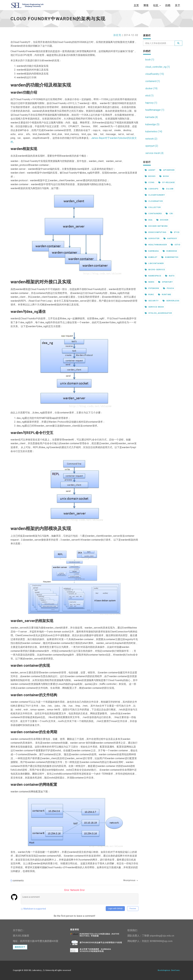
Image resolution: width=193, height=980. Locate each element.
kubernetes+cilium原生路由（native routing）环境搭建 (100, 935)
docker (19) (151, 88)
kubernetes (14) (154, 131)
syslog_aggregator (158, 313)
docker (162, 220)
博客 (146, 5)
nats (170, 276)
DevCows (175, 970)
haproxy (170, 239)
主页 (136, 5)
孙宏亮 (117, 35)
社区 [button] (157, 5)
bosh (164, 176)
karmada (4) (152, 117)
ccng (150, 182)
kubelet (151, 257)
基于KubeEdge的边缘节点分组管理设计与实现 (101, 943)
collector (153, 207)
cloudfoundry (155, 195)
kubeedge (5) (152, 124)
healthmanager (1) (155, 110)
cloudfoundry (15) (155, 74)
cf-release (167, 182)
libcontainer (154, 263)
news (150, 282)
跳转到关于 (20, 947)
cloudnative (154, 201)
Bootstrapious (164, 970)
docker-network (156, 226)
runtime (165, 295)
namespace (153, 276)
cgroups (152, 189)
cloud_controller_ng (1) (158, 67)
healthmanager (156, 245)
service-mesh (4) (154, 153)
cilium (168, 189)
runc (149, 295)
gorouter (152, 239)
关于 (178, 5)
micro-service (155, 270)
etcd (175, 232)
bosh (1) (150, 60)
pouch (168, 288)
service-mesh (154, 307)
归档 (168, 5)
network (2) (151, 139)
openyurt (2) (152, 146)
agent (150, 170)
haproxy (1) (151, 103)
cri (169, 214)
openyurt (165, 282)
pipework (152, 288)
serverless (171, 301)
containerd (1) (153, 81)
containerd (153, 214)
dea (149, 220)
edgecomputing (156, 232)
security (152, 301)
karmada (152, 251)
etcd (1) (149, 96)
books (150, 176)
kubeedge (170, 251)
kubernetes (170, 257)
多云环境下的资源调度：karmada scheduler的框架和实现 (95, 950)
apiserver (167, 170)
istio (176, 245)
